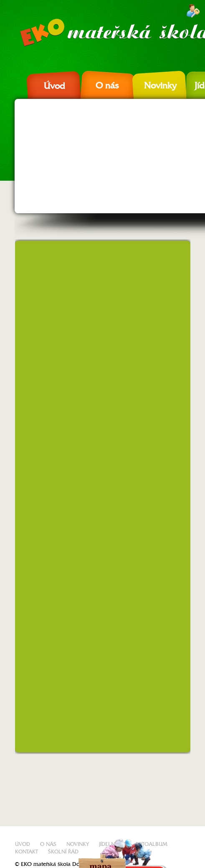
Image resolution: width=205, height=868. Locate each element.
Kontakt (27, 852)
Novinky (160, 86)
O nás (107, 86)
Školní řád (63, 852)
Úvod (54, 86)
